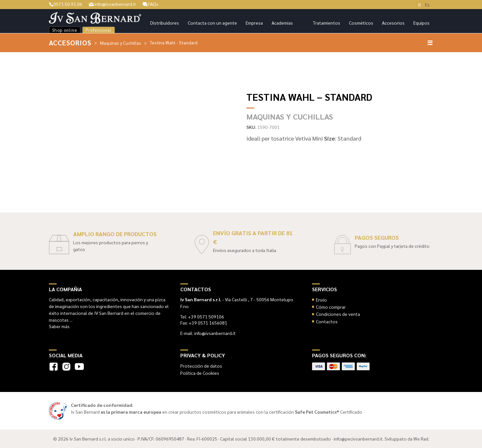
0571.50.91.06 (66, 4)
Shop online (65, 30)
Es (427, 5)
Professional (99, 30)
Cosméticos (361, 23)
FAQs (151, 4)
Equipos (421, 23)
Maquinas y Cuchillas (121, 43)
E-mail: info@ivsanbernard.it (208, 333)
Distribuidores (165, 23)
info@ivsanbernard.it (112, 4)
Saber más (59, 326)
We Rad (421, 439)
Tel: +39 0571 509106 (202, 316)
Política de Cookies (200, 373)
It (420, 5)
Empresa (254, 23)
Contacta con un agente (212, 23)
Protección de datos (201, 366)
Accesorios (393, 23)
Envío (321, 300)
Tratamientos (327, 23)
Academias (282, 23)
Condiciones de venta (338, 314)
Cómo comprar (331, 307)
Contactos (327, 321)
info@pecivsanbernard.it (358, 439)
